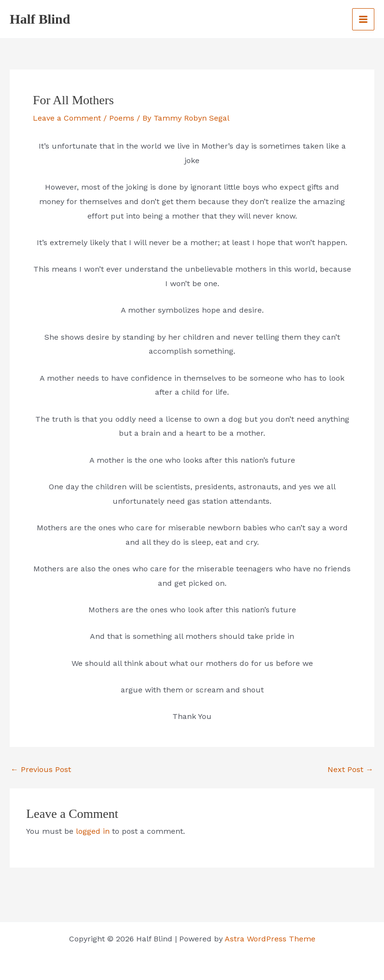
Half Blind (40, 19)
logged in (93, 831)
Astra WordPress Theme (270, 939)
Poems (122, 118)
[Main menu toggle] (363, 19)
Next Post (350, 770)
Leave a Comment (67, 118)
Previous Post (41, 770)
